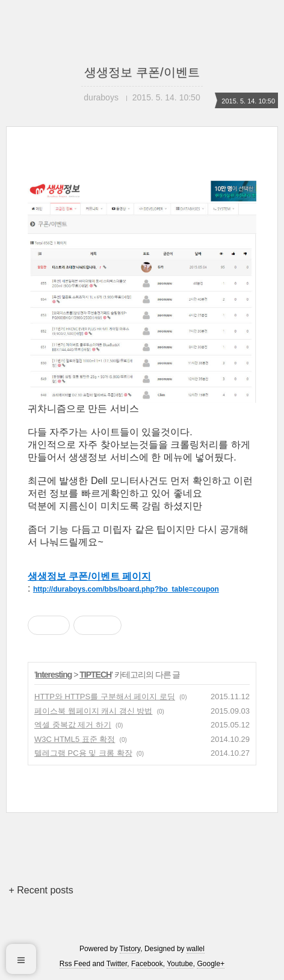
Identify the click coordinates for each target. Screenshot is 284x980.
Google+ (211, 964)
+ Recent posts (41, 890)
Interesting (54, 675)
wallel (196, 949)
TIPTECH (95, 675)
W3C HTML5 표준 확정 (75, 739)
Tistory (130, 949)
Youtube (180, 964)
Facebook (147, 964)
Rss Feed (75, 964)
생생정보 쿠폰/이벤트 (142, 72)
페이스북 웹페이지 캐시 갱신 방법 (93, 711)
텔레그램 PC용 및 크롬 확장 (83, 753)
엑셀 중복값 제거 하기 (73, 725)
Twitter (117, 964)
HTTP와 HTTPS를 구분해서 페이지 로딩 (105, 697)
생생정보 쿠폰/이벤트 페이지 (89, 576)
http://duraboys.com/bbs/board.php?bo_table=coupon (126, 589)
